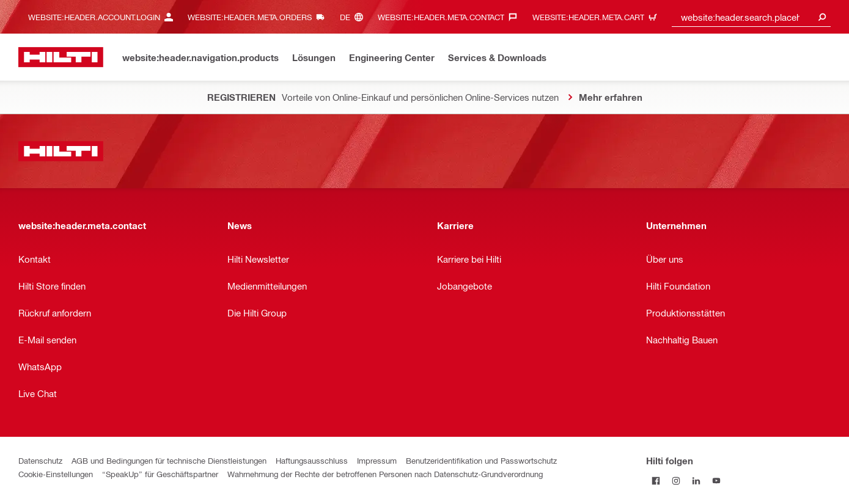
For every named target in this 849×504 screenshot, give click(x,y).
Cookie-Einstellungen (56, 474)
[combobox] (751, 17)
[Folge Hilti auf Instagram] (676, 480)
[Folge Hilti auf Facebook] (656, 480)
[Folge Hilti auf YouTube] (717, 480)
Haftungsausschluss (312, 460)
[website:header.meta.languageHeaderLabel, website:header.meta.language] (355, 17)
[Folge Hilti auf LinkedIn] (696, 480)
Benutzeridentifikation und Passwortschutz (481, 460)
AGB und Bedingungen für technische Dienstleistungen (169, 460)
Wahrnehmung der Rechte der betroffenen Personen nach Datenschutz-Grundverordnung (385, 474)
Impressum (377, 460)
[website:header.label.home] (61, 57)
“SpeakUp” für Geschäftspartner (160, 474)
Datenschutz (40, 460)
